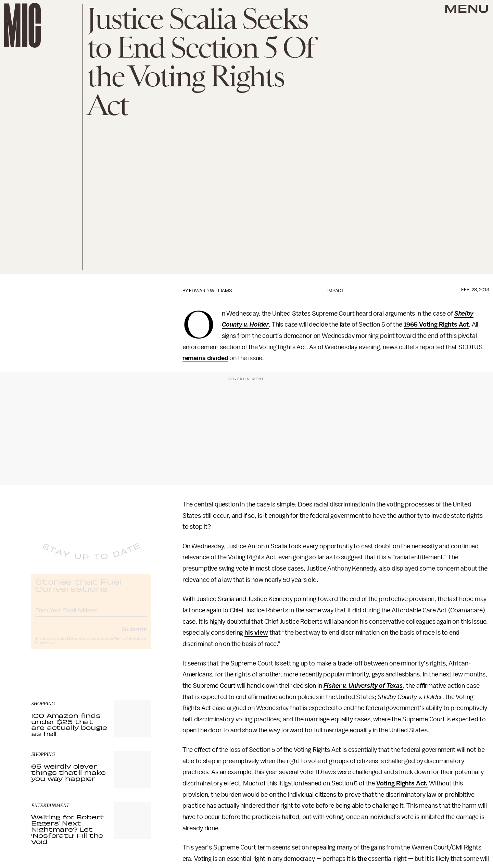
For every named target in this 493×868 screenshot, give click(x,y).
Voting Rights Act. (402, 783)
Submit (134, 635)
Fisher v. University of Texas (363, 686)
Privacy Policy (45, 648)
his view (256, 633)
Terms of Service (127, 645)
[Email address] (91, 615)
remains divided (205, 358)
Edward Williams (211, 291)
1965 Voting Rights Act (436, 325)
